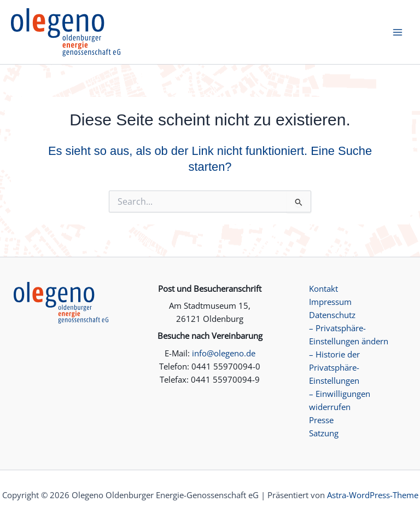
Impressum (330, 302)
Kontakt (323, 289)
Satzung (324, 433)
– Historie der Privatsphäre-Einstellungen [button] (334, 367)
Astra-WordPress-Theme (373, 495)
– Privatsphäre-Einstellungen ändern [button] (349, 334)
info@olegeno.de (224, 353)
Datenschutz (332, 315)
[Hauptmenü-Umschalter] (398, 32)
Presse (321, 420)
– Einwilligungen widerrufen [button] (340, 400)
